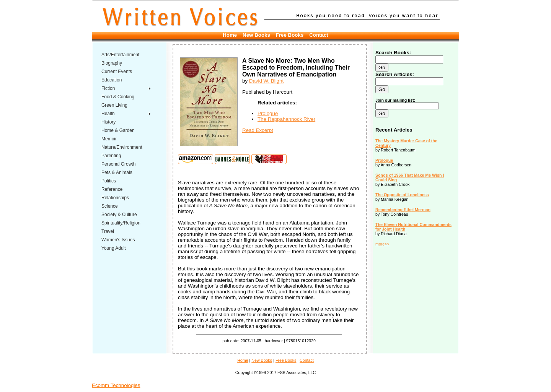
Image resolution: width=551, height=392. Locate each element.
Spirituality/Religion (121, 223)
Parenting (111, 156)
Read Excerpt (258, 130)
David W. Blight (266, 81)
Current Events (117, 72)
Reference (112, 189)
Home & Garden (118, 130)
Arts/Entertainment (120, 55)
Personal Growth (118, 164)
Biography (112, 63)
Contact (319, 35)
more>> (382, 244)
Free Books (290, 35)
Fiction (108, 88)
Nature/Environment (122, 147)
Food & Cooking (118, 97)
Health (108, 114)
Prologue (268, 113)
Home (230, 35)
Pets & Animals (117, 172)
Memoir (109, 139)
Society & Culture (119, 215)
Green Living (114, 105)
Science (110, 206)
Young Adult (114, 248)
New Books (256, 35)
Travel (108, 231)
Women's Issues (118, 240)
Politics (109, 181)
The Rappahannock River (286, 119)
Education (112, 80)
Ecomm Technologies (116, 385)
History (108, 122)
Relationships (115, 198)
